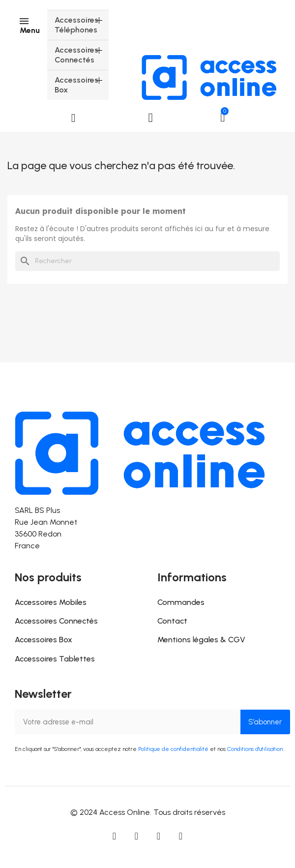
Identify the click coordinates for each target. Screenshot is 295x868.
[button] (73, 118)
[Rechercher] (147, 261)
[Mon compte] (151, 118)
